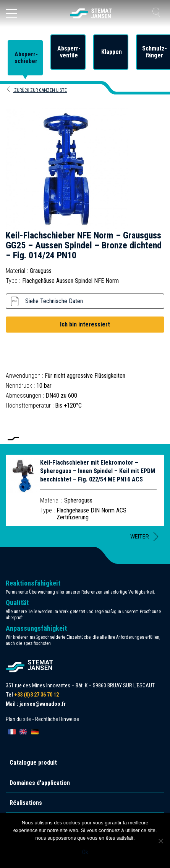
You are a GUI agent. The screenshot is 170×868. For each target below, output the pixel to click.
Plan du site (18, 719)
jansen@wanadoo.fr (43, 704)
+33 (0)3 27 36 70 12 (36, 695)
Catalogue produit (33, 763)
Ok (85, 852)
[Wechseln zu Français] (12, 732)
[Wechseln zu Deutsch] (35, 732)
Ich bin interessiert (85, 324)
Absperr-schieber (26, 58)
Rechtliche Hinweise (57, 719)
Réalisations (26, 803)
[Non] (160, 841)
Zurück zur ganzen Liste (36, 90)
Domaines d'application (40, 783)
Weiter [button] (140, 537)
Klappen (112, 52)
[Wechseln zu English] (23, 732)
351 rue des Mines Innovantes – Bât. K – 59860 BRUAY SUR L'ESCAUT (80, 685)
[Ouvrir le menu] (11, 13)
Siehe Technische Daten (54, 301)
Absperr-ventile (69, 52)
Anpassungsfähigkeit (36, 628)
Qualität (17, 603)
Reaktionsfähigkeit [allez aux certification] (33, 583)
